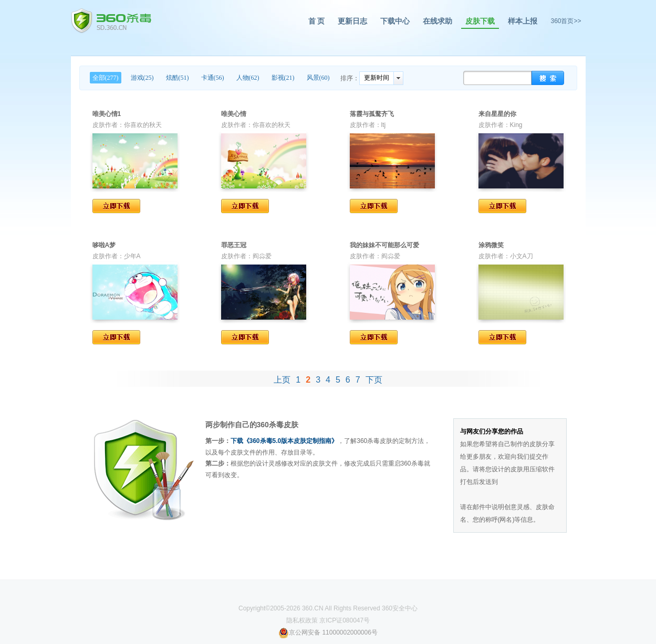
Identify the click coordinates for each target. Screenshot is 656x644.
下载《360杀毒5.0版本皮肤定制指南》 (284, 441)
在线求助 (438, 21)
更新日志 (352, 21)
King (516, 125)
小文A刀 (522, 256)
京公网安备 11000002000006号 (328, 632)
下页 (374, 380)
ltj (384, 125)
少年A (132, 256)
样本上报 (523, 21)
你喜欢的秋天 (143, 125)
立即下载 (116, 206)
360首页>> (566, 21)
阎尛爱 (262, 256)
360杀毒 (111, 21)
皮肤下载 (480, 21)
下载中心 (395, 21)
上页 (282, 380)
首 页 (317, 21)
